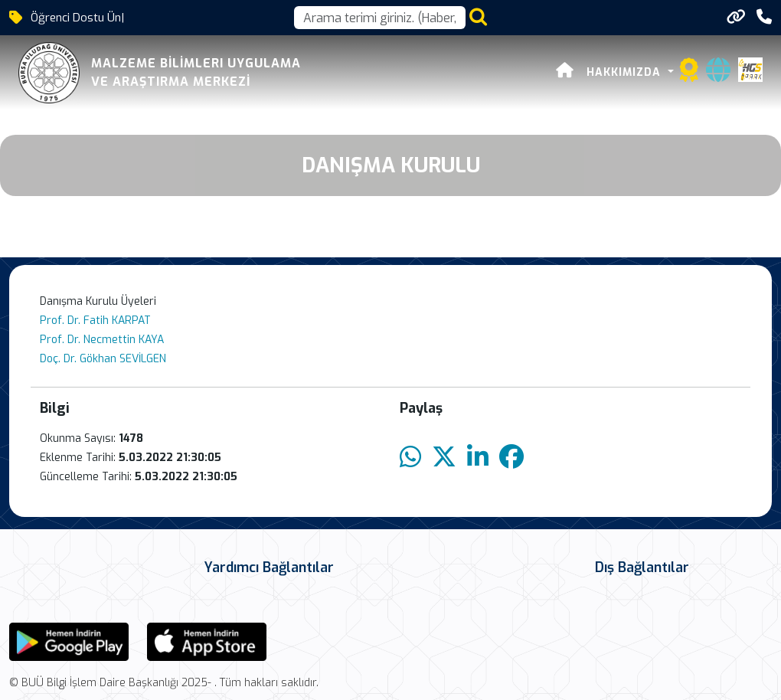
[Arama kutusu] (380, 18)
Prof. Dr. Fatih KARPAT (95, 321)
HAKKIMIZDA (626, 72)
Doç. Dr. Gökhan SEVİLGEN (103, 359)
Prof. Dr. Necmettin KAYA (102, 340)
